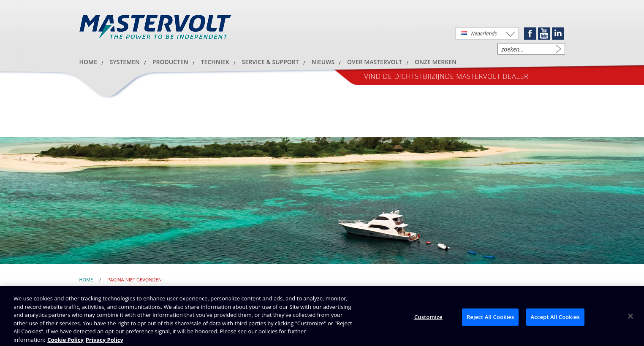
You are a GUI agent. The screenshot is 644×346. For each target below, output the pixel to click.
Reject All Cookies (490, 319)
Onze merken (436, 62)
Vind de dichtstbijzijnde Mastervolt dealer (447, 76)
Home (86, 280)
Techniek (215, 62)
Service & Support (270, 62)
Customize (428, 319)
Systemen (125, 62)
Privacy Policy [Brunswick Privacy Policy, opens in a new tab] (105, 342)
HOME (88, 62)
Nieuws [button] (323, 62)
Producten (170, 62)
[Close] (630, 318)
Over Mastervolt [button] (375, 62)
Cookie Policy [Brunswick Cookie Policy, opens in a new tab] (65, 342)
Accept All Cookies (555, 319)
